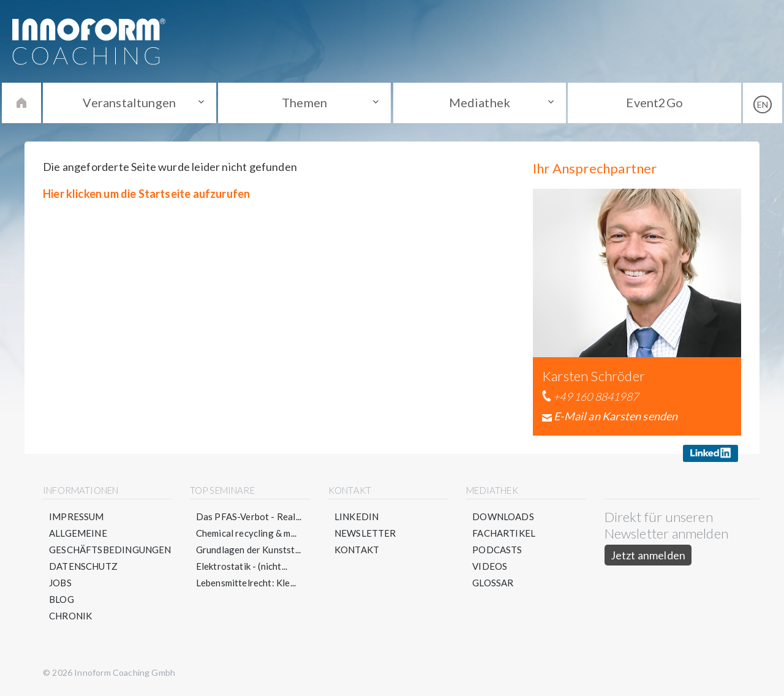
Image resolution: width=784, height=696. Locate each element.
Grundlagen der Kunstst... (249, 550)
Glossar (493, 583)
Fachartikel (504, 533)
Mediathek (480, 102)
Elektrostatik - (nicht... (242, 566)
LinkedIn (356, 516)
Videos (490, 566)
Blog (62, 599)
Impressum (77, 516)
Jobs (60, 583)
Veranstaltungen (129, 102)
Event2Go (654, 102)
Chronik (70, 616)
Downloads (503, 516)
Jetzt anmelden (648, 555)
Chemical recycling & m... (247, 533)
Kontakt (357, 550)
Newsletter (365, 533)
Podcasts (497, 550)
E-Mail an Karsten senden (616, 416)
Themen (304, 102)
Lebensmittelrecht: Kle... (246, 583)
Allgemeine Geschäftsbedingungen (110, 541)
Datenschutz (83, 566)
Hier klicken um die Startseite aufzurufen (146, 194)
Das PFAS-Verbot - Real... (249, 516)
